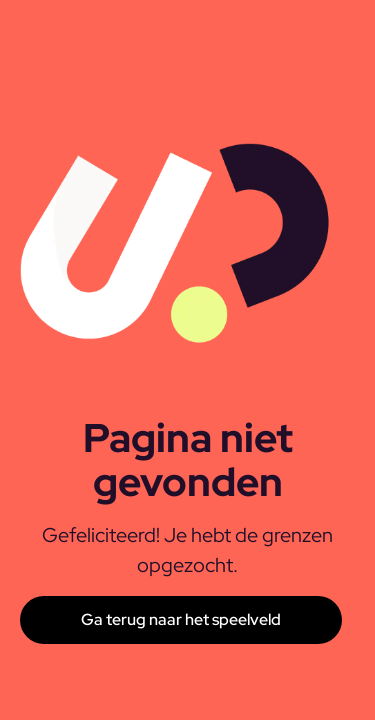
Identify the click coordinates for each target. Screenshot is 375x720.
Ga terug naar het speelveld (181, 619)
